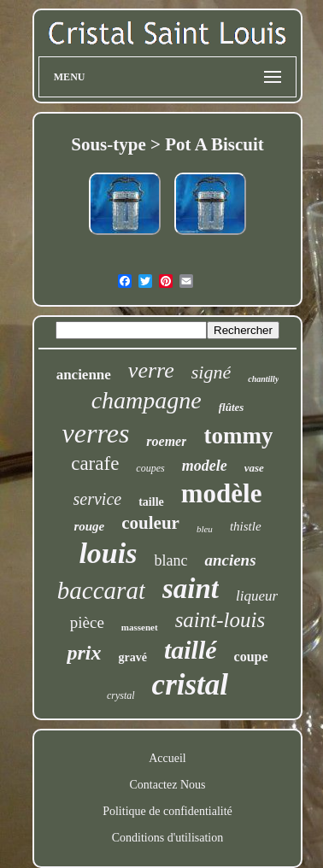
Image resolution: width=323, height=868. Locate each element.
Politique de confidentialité (167, 811)
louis (108, 553)
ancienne (84, 375)
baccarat (101, 590)
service (98, 499)
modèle (222, 493)
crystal (121, 695)
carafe (95, 463)
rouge (89, 526)
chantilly (263, 379)
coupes (150, 468)
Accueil (167, 758)
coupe (251, 657)
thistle (246, 526)
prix (84, 653)
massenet (140, 627)
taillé (191, 650)
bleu (205, 529)
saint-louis (220, 620)
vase (254, 468)
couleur (150, 523)
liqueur (257, 596)
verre (151, 370)
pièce (87, 622)
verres (96, 433)
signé (211, 372)
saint (191, 589)
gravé (132, 657)
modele (205, 466)
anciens (230, 560)
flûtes (232, 407)
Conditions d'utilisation (167, 838)
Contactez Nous (167, 785)
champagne (147, 400)
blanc (170, 560)
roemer (166, 441)
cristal (190, 685)
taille (151, 502)
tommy (238, 436)
